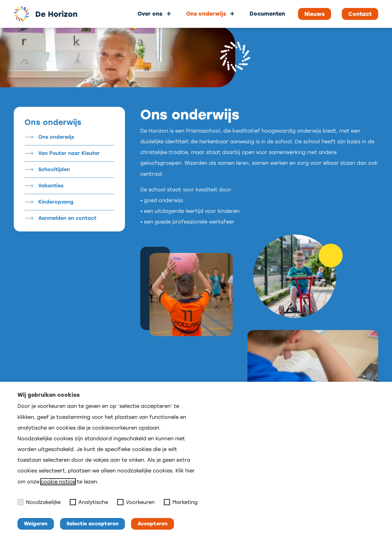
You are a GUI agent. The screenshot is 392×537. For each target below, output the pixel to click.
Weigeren (36, 524)
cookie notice (58, 482)
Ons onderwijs (206, 14)
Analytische (89, 502)
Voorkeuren (136, 502)
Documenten (267, 14)
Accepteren (153, 524)
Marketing (181, 502)
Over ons (150, 14)
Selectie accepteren (92, 524)
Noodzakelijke (39, 502)
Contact (360, 14)
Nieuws (315, 14)
